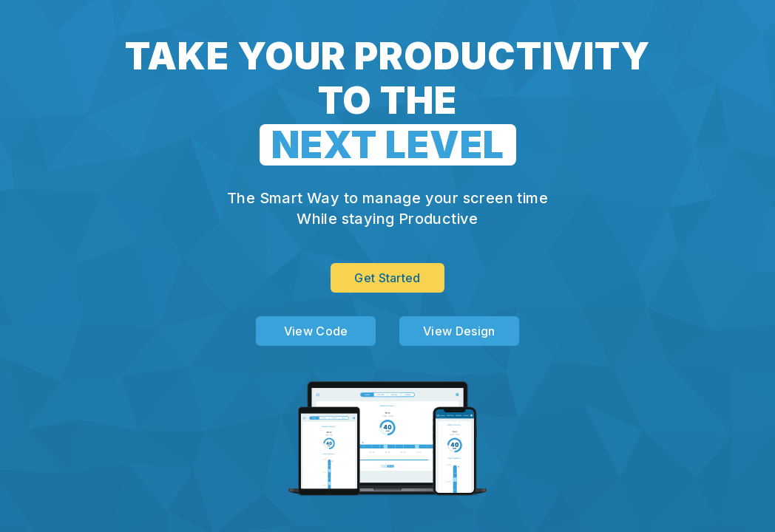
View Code (316, 331)
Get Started (387, 278)
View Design (459, 331)
